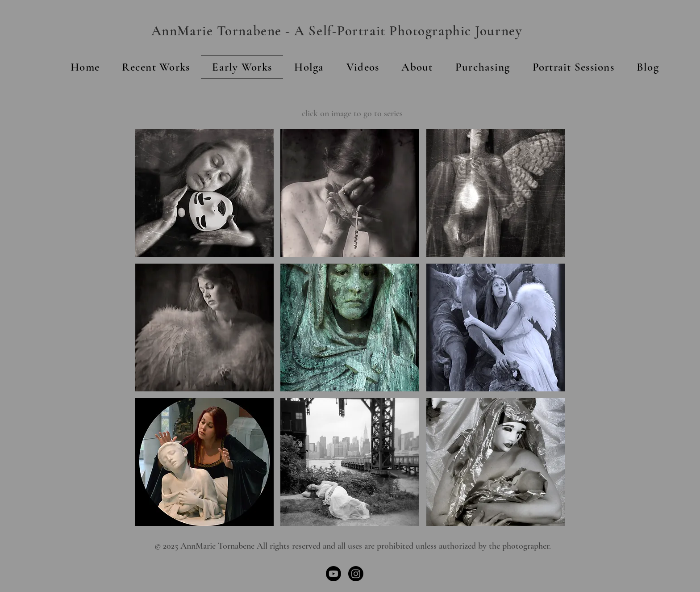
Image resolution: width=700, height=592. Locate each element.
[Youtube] (333, 574)
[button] (417, 67)
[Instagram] (356, 574)
